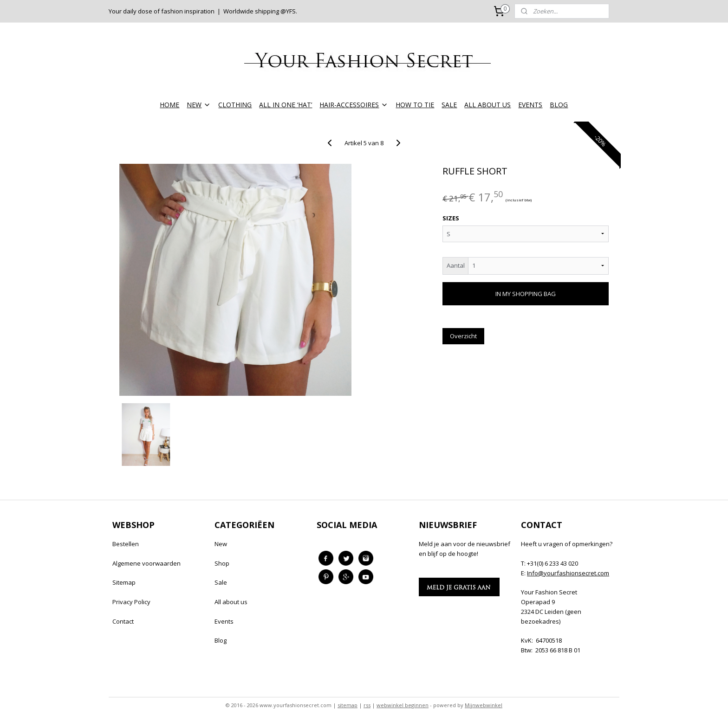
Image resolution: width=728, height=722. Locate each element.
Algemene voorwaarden (146, 563)
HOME (169, 105)
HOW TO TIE (415, 105)
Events (224, 621)
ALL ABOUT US (487, 105)
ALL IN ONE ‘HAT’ (286, 105)
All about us (231, 602)
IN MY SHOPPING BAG (526, 294)
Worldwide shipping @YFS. (260, 11)
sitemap (348, 705)
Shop (222, 563)
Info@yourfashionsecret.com (568, 573)
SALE (449, 105)
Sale (221, 582)
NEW (199, 105)
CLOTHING (235, 105)
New (221, 544)
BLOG (559, 105)
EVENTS (530, 105)
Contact (123, 621)
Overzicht (463, 336)
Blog (221, 640)
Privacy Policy (131, 602)
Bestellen (126, 544)
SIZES (451, 218)
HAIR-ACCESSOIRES (354, 105)
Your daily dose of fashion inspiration (162, 11)
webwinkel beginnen (403, 705)
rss (367, 705)
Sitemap (124, 582)
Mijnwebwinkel (484, 705)
